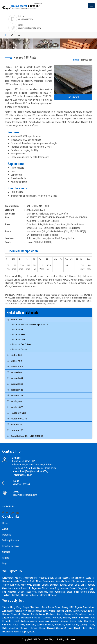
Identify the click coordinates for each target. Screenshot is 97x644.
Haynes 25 (16, 424)
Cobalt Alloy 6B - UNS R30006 (27, 436)
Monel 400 (16, 361)
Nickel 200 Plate (18, 339)
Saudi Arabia (48, 607)
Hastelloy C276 (19, 419)
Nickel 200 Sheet (19, 334)
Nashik (77, 628)
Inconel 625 (17, 390)
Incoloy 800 (17, 401)
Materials (7, 535)
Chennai (24, 628)
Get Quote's (73, 97)
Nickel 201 (16, 355)
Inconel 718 (17, 395)
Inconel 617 (17, 384)
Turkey (65, 607)
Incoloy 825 (17, 407)
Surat (74, 618)
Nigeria (78, 607)
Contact (6, 552)
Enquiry (6, 558)
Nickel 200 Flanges (20, 349)
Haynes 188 (17, 430)
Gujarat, (25, 632)
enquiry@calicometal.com (29, 28)
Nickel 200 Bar (18, 329)
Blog (4, 563)
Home (76, 60)
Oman (58, 607)
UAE (72, 607)
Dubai (83, 585)
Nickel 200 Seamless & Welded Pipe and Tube (30, 324)
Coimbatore (89, 607)
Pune (83, 611)
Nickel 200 (16, 320)
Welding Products (11, 540)
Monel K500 (17, 367)
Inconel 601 (17, 378)
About (5, 529)
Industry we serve (11, 546)
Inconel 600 (17, 372)
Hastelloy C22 (18, 413)
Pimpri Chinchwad (31, 607)
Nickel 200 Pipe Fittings (21, 344)
